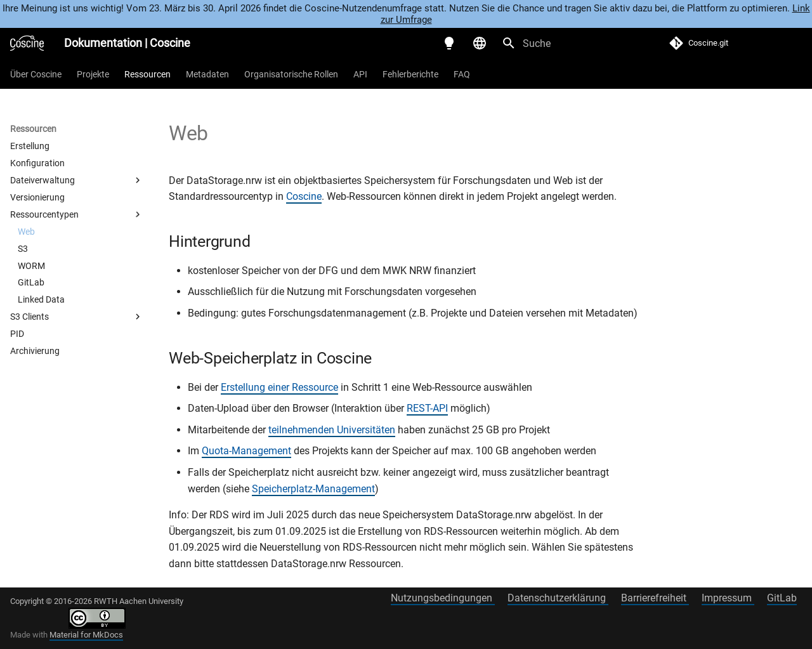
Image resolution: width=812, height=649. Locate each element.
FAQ (462, 74)
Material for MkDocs (86, 635)
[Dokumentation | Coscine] (27, 43)
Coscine (304, 196)
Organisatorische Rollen (291, 74)
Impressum (728, 598)
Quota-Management (246, 451)
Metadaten (207, 74)
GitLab (782, 598)
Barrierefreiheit (655, 598)
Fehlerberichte (410, 74)
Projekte (93, 74)
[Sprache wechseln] (480, 43)
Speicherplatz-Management (313, 489)
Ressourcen (147, 74)
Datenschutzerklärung (558, 598)
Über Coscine (36, 74)
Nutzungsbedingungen (443, 598)
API (360, 74)
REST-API (427, 408)
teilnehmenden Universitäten (332, 430)
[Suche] (569, 43)
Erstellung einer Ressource (279, 387)
